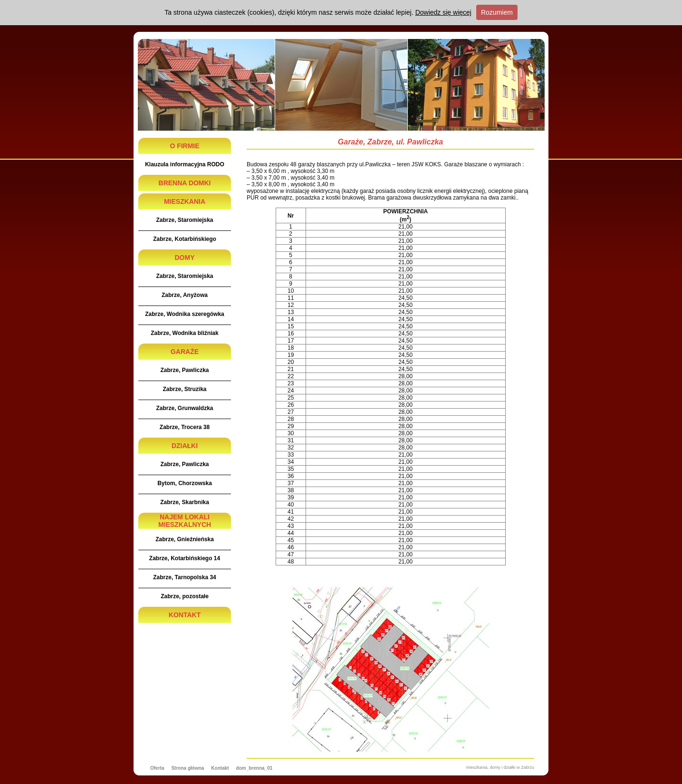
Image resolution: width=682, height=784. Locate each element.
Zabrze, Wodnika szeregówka (185, 314)
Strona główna (187, 768)
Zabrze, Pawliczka (184, 370)
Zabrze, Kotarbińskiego (185, 239)
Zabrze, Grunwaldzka (184, 408)
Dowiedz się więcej (443, 12)
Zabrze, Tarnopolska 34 (185, 577)
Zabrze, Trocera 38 (185, 427)
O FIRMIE (184, 146)
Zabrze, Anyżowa (185, 295)
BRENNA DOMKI (185, 183)
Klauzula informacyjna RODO (185, 164)
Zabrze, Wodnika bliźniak (184, 333)
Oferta (157, 768)
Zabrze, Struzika (184, 389)
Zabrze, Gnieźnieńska (185, 539)
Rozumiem (497, 12)
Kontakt (220, 768)
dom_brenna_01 (255, 768)
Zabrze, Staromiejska (184, 220)
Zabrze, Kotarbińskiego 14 (185, 558)
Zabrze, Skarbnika (185, 502)
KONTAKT (185, 615)
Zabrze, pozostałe (185, 596)
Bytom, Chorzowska (185, 483)
